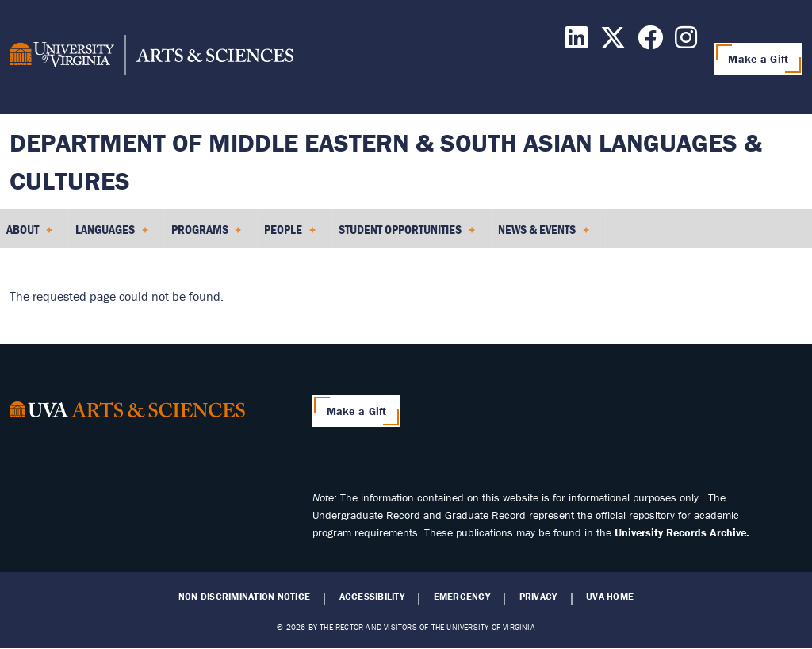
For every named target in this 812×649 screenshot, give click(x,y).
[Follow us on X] (613, 42)
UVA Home (610, 597)
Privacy (538, 597)
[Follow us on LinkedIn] (576, 42)
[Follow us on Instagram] (686, 42)
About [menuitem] (29, 235)
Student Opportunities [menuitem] (407, 235)
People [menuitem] (290, 235)
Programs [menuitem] (207, 235)
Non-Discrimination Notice (244, 597)
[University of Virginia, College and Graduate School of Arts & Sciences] (151, 57)
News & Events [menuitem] (544, 235)
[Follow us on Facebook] (650, 42)
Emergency (462, 597)
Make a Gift (758, 59)
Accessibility (372, 597)
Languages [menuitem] (112, 235)
